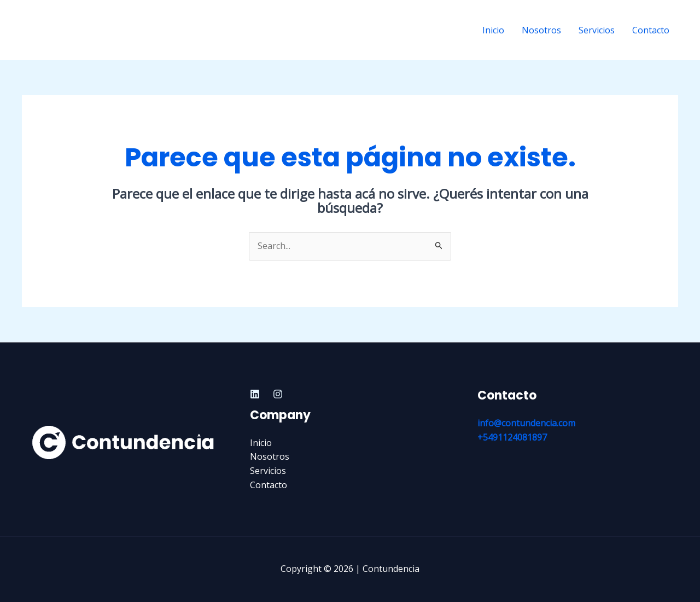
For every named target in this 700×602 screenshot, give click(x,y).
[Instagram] (278, 394)
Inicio (493, 30)
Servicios (597, 30)
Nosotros (541, 30)
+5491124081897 (512, 437)
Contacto (651, 30)
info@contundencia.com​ (526, 423)
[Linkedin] (255, 394)
